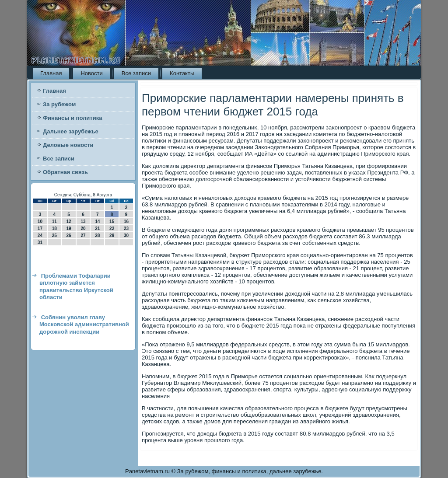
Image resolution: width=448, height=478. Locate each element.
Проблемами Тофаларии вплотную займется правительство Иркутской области (76, 286)
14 (97, 222)
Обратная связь (65, 172)
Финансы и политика (72, 118)
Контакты (182, 73)
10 (40, 222)
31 (40, 242)
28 (97, 236)
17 (40, 229)
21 (97, 229)
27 (83, 236)
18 (54, 229)
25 (54, 236)
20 (83, 229)
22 (112, 229)
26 (69, 236)
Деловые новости (68, 145)
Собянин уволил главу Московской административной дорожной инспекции (84, 324)
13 (83, 222)
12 (69, 222)
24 (40, 236)
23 (126, 229)
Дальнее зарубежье (71, 131)
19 (69, 229)
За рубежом (59, 104)
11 (54, 222)
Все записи (136, 73)
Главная (51, 73)
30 (126, 236)
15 (112, 222)
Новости (91, 73)
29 (112, 236)
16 (126, 222)
